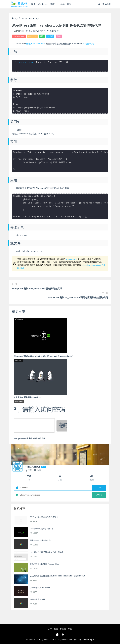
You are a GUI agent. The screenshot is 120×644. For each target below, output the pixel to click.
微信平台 (54, 4)
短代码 (50, 36)
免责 (56, 629)
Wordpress (43, 4)
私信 (37, 470)
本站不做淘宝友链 (38, 599)
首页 (15, 18)
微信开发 (18, 360)
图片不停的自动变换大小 (40, 540)
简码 (59, 36)
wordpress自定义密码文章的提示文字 (30, 438)
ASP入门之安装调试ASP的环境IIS (44, 517)
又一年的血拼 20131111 (40, 588)
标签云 (63, 629)
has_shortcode (19, 36)
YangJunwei (71, 259)
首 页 (33, 4)
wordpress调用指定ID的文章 (42, 529)
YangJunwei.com (46, 640)
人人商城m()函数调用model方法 (27, 397)
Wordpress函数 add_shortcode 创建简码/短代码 (37, 289)
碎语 (62, 4)
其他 (69, 4)
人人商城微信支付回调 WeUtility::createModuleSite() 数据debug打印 (58, 576)
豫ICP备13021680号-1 (84, 640)
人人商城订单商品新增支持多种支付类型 (47, 552)
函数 (42, 36)
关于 (50, 629)
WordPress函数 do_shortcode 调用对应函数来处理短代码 (78, 298)
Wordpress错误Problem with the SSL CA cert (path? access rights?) (44, 356)
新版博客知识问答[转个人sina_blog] (45, 564)
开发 (70, 629)
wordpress (32, 36)
